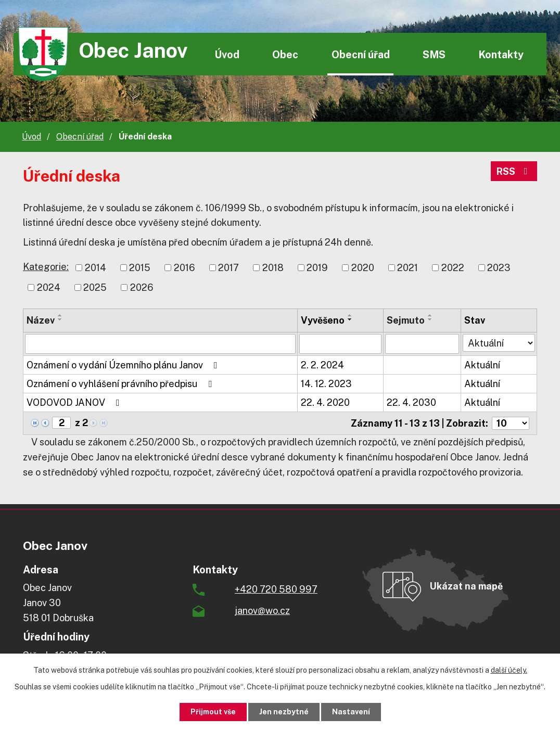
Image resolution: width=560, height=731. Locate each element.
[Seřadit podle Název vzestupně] (60, 315)
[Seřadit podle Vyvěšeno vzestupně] (350, 315)
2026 (142, 287)
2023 (499, 268)
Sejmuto (406, 320)
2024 (49, 287)
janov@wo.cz (262, 611)
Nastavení (351, 712)
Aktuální (482, 365)
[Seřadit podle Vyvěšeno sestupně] (350, 319)
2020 (363, 268)
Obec (285, 54)
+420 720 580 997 (276, 589)
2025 (95, 287)
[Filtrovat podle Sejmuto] (422, 344)
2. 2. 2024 (322, 365)
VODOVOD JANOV (75, 402)
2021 (408, 268)
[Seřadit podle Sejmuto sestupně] (430, 319)
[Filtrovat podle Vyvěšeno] (340, 344)
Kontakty (501, 54)
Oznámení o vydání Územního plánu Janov (124, 365)
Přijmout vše (213, 712)
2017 (228, 268)
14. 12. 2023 (326, 384)
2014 (96, 268)
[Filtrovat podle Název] (160, 344)
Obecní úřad (361, 54)
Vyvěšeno (323, 320)
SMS (434, 54)
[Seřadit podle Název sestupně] (60, 319)
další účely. (509, 670)
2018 (273, 268)
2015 (140, 268)
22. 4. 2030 (411, 402)
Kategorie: (46, 267)
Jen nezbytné (284, 712)
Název (41, 320)
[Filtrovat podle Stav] (499, 343)
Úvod (227, 54)
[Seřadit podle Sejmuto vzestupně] (430, 315)
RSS (514, 171)
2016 (184, 268)
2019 (317, 268)
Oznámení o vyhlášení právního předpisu (121, 384)
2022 (453, 268)
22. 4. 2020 (325, 402)
